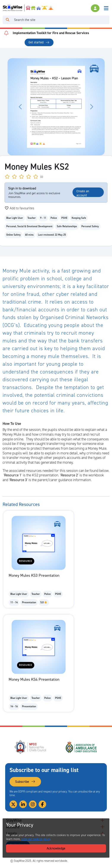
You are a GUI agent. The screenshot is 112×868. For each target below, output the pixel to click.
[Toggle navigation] (106, 8)
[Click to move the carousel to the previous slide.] (21, 107)
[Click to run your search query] (8, 20)
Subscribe (25, 782)
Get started (39, 42)
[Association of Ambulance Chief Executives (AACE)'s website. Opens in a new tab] (81, 747)
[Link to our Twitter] (13, 804)
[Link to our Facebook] (42, 804)
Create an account (83, 193)
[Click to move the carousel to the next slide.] (91, 107)
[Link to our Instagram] (33, 804)
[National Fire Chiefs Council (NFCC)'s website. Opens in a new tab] (31, 747)
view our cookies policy (36, 839)
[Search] (61, 20)
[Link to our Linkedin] (23, 804)
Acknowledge (56, 848)
